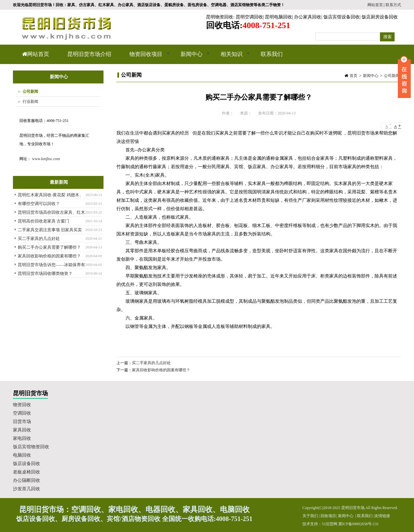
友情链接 (382, 516)
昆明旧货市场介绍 (89, 54)
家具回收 (22, 430)
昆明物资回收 (220, 17)
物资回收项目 (145, 58)
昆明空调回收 (249, 17)
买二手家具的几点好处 (151, 363)
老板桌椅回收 (27, 472)
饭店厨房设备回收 (380, 17)
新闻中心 (191, 58)
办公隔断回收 (27, 480)
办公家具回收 (308, 17)
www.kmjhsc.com (46, 159)
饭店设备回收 (27, 464)
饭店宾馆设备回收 (342, 17)
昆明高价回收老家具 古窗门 (44, 221)
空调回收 (22, 413)
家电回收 (22, 438)
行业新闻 (30, 102)
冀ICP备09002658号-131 (359, 524)
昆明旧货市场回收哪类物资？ (45, 273)
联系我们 (272, 54)
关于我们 (310, 516)
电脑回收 (22, 455)
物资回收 (22, 405)
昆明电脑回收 (278, 17)
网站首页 (375, 5)
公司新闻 (392, 76)
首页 (354, 76)
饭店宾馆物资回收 (31, 447)
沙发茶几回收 (27, 489)
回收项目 (328, 516)
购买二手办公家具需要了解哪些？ (49, 247)
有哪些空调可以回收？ (39, 204)
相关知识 (231, 58)
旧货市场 (22, 422)
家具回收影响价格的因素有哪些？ (161, 370)
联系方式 (393, 5)
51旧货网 (330, 524)
